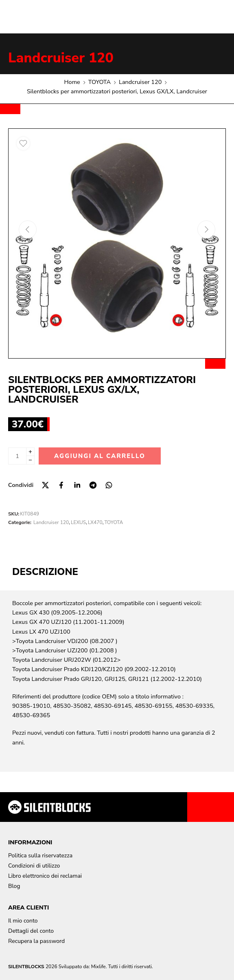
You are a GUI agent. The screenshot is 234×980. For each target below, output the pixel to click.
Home (72, 82)
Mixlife (98, 967)
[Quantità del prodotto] (17, 456)
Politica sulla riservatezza (40, 856)
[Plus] (30, 452)
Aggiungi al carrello (100, 456)
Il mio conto (23, 921)
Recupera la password (36, 941)
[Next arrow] (206, 229)
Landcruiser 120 (61, 58)
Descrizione (45, 572)
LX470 (95, 522)
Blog (14, 886)
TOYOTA (100, 82)
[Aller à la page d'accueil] (49, 807)
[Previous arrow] (28, 229)
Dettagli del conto (31, 931)
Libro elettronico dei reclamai (45, 876)
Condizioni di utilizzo (34, 866)
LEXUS (78, 522)
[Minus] (30, 460)
